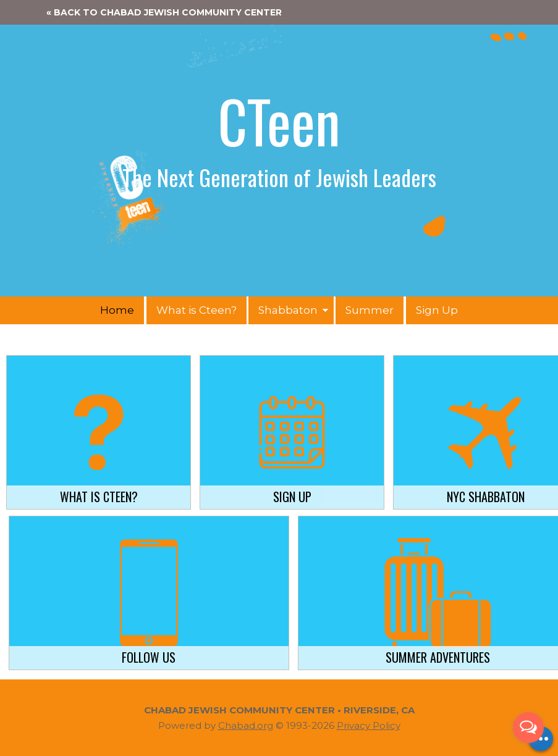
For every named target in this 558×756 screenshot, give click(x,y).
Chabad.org (246, 725)
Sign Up (437, 310)
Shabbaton (288, 310)
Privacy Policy (369, 725)
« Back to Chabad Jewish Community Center (164, 12)
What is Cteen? (197, 310)
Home (117, 310)
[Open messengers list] (528, 728)
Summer (370, 310)
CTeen (279, 120)
